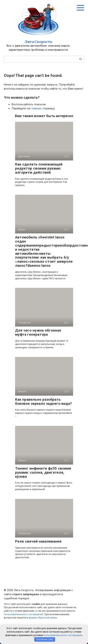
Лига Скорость (38, 42)
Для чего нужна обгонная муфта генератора (38, 332)
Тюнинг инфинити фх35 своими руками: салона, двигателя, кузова (43, 472)
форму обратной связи (43, 617)
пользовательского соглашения (23, 614)
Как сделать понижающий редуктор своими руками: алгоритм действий (39, 168)
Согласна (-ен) (45, 639)
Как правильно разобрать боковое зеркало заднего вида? (43, 401)
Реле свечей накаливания (38, 541)
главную (36, 108)
